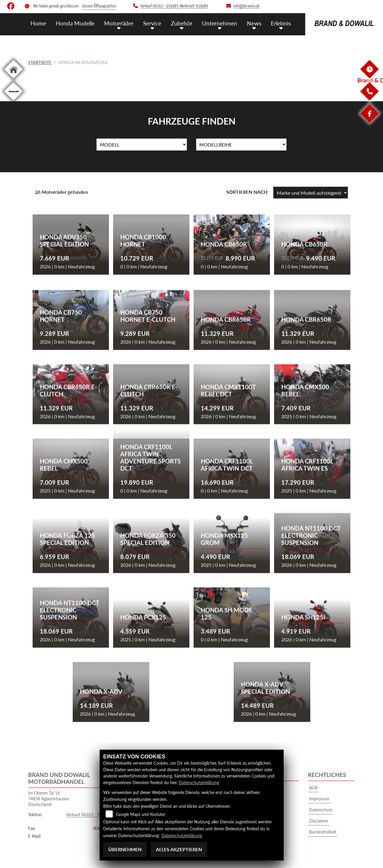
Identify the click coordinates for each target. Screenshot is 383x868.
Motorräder (119, 23)
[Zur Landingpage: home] (13, 80)
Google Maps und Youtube (140, 814)
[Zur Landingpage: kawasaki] (13, 102)
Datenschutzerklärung (199, 782)
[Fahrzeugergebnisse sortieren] (311, 193)
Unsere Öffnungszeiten (99, 6)
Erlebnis (281, 23)
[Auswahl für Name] (142, 145)
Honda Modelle (75, 23)
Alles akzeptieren (179, 849)
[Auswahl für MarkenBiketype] (241, 145)
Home (38, 23)
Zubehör (182, 23)
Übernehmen (125, 849)
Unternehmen (220, 23)
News (254, 23)
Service (152, 23)
